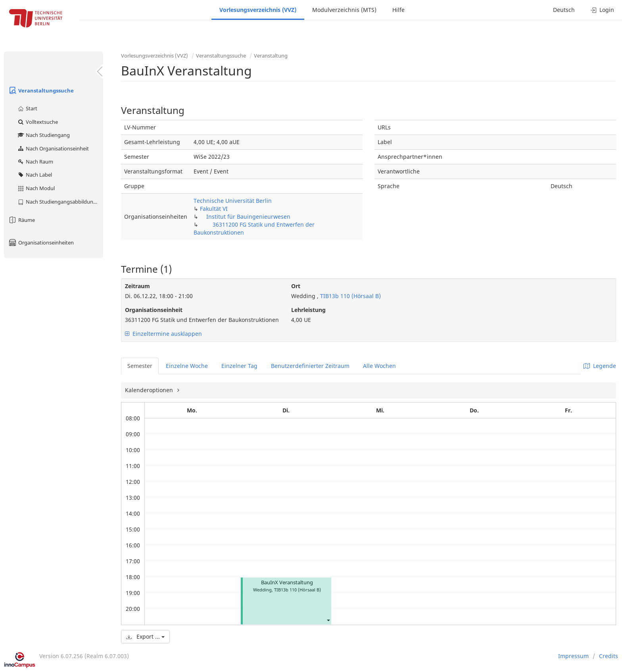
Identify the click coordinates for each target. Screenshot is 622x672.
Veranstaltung (271, 56)
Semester (140, 366)
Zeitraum (137, 286)
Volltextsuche (37, 122)
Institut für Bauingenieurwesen (248, 217)
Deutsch (564, 10)
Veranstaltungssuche (41, 90)
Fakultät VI (214, 209)
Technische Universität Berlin (233, 201)
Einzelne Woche (187, 366)
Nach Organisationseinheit (53, 148)
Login (602, 10)
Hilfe (398, 10)
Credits (609, 656)
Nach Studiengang (43, 135)
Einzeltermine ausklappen (163, 334)
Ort (296, 286)
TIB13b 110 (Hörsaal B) (350, 296)
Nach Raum (35, 162)
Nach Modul (36, 188)
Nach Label (35, 175)
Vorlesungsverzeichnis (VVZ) (258, 10)
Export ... (145, 636)
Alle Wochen (379, 366)
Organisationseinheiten (41, 243)
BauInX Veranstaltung (287, 582)
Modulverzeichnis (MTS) (344, 10)
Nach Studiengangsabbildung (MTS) (60, 202)
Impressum (573, 656)
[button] (328, 620)
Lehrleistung (308, 310)
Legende (600, 366)
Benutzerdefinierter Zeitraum (310, 366)
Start (27, 108)
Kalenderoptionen (150, 390)
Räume (21, 220)
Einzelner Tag (239, 366)
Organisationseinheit (154, 310)
